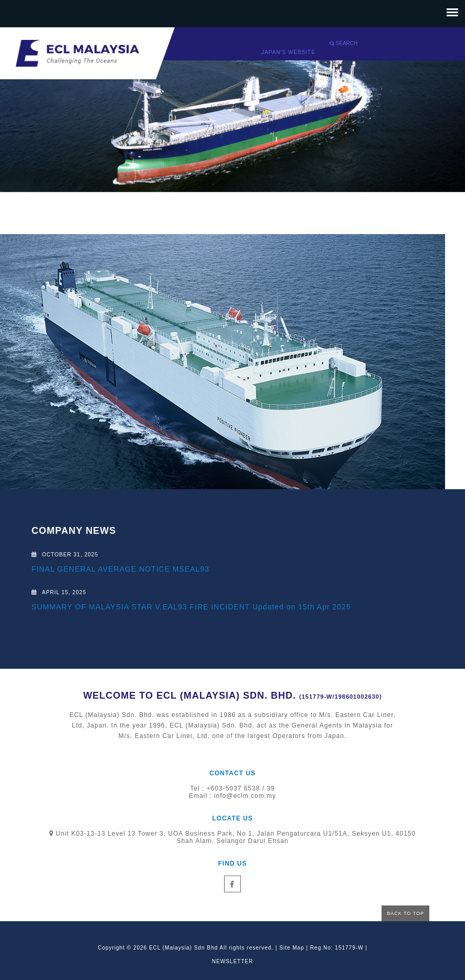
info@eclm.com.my (245, 796)
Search (344, 43)
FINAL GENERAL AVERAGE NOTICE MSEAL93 (120, 569)
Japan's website (288, 52)
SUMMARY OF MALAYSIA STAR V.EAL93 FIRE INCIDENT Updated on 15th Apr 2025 (191, 607)
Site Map (292, 948)
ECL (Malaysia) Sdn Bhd (183, 948)
